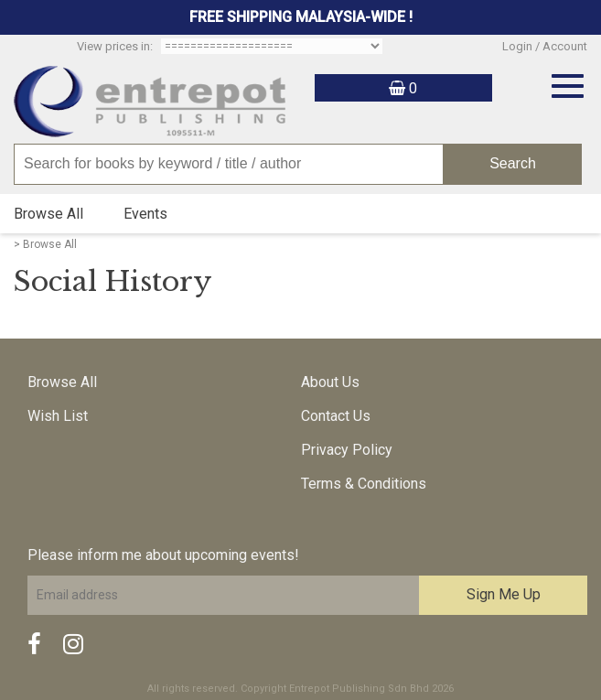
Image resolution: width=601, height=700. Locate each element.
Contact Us (336, 416)
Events (145, 214)
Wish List (58, 416)
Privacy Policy (347, 450)
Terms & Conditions (364, 484)
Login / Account (545, 46)
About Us (330, 382)
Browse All (48, 214)
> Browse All (45, 244)
